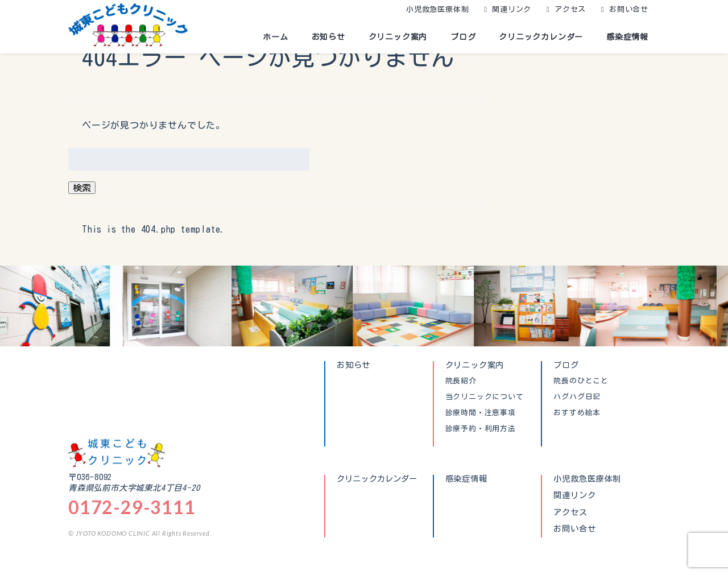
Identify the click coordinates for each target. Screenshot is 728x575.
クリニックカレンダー (541, 37)
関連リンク (512, 9)
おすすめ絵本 (577, 413)
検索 (82, 188)
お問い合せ (629, 9)
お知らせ (328, 37)
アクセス (570, 9)
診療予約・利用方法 (481, 429)
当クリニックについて (485, 397)
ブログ (463, 37)
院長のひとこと (581, 381)
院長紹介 (461, 381)
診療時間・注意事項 (481, 413)
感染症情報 (627, 37)
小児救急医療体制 (437, 9)
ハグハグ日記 (577, 397)
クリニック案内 (398, 37)
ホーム (275, 37)
